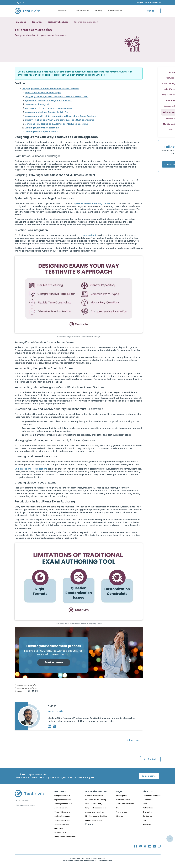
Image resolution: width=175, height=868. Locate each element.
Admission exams (61, 808)
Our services (148, 800)
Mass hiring (59, 828)
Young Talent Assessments (65, 837)
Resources (115, 11)
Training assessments (63, 804)
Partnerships (148, 808)
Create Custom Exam (94, 796)
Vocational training (62, 820)
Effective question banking (96, 816)
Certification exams (62, 816)
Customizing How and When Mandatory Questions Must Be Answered (60, 120)
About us (148, 791)
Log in (140, 2)
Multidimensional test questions (31, 469)
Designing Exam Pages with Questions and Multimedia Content (57, 97)
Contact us (147, 816)
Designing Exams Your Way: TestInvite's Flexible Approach (50, 89)
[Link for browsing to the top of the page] (170, 839)
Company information (152, 796)
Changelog (147, 812)
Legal (119, 791)
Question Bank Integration (38, 104)
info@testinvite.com (25, 805)
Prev (130, 740)
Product (64, 11)
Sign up (150, 11)
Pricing (99, 11)
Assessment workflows (95, 812)
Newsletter (147, 824)
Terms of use (122, 812)
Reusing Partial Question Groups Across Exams (48, 108)
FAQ (144, 820)
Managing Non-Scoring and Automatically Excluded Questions (56, 124)
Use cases (82, 11)
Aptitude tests (60, 832)
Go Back (150, 759)
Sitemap (120, 816)
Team (145, 804)
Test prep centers (62, 824)
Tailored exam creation (86, 22)
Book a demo (151, 2)
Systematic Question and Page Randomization (49, 100)
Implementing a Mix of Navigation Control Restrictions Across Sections (60, 116)
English (19, 2)
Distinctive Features (58, 22)
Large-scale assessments (96, 808)
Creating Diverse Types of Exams (41, 132)
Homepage (20, 22)
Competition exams (62, 812)
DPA (118, 808)
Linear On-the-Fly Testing (96, 800)
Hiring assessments (62, 796)
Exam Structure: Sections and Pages (43, 93)
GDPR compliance (123, 800)
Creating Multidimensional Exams (42, 128)
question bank (89, 235)
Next (139, 740)
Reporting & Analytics (94, 820)
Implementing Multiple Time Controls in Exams (48, 112)
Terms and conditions (125, 804)
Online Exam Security (94, 804)
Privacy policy (122, 796)
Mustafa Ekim (56, 711)
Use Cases (60, 791)
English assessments (63, 800)
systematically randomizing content (92, 203)
